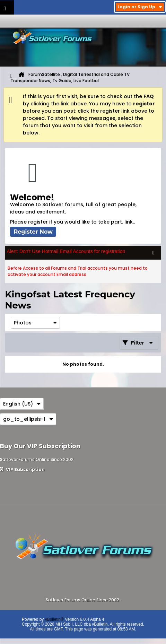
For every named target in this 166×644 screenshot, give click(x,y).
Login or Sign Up (140, 7)
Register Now (33, 232)
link (129, 222)
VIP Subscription (22, 469)
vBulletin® (54, 619)
